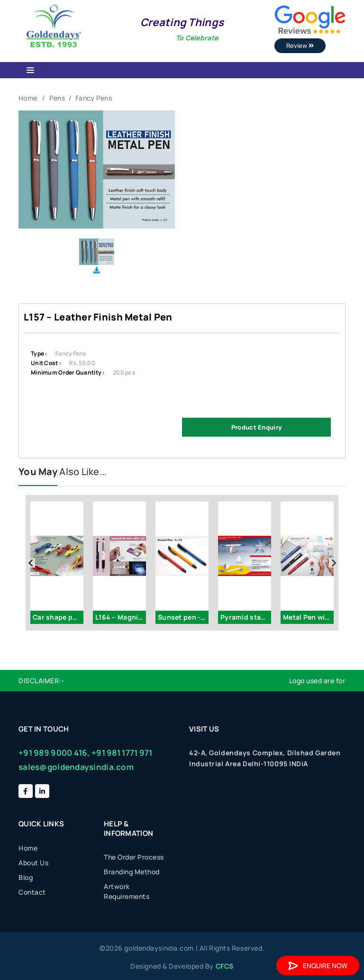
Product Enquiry (256, 427)
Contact (32, 892)
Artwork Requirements (127, 891)
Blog (26, 877)
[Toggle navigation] (30, 70)
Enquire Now (318, 966)
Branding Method (132, 872)
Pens (57, 98)
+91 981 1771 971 (122, 753)
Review (300, 46)
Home (28, 98)
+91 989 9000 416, (54, 753)
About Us (33, 863)
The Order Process (134, 857)
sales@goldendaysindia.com (76, 767)
